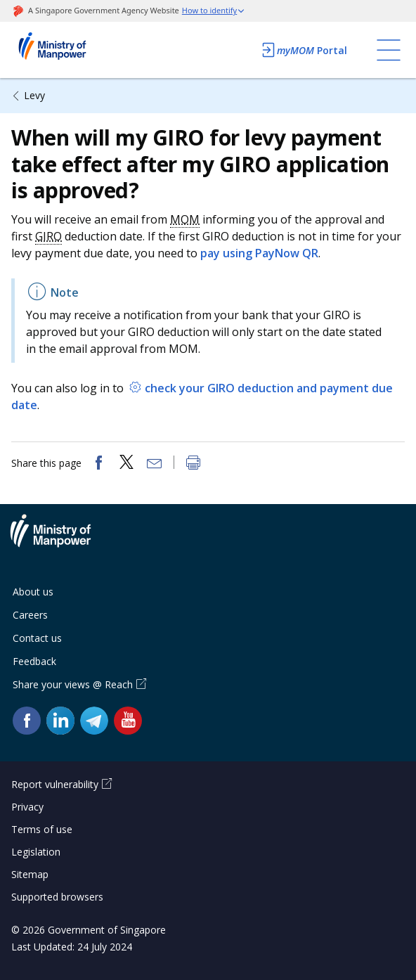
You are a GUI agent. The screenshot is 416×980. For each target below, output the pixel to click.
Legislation (36, 852)
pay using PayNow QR (259, 253)
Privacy (27, 807)
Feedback (34, 661)
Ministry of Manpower (61, 539)
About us (33, 592)
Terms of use (42, 829)
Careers (30, 615)
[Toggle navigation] (389, 50)
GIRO (48, 236)
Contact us (37, 638)
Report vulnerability (55, 784)
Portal (304, 50)
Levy (34, 95)
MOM (185, 219)
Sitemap (30, 874)
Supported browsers (57, 897)
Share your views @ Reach (73, 684)
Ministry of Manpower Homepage (71, 50)
